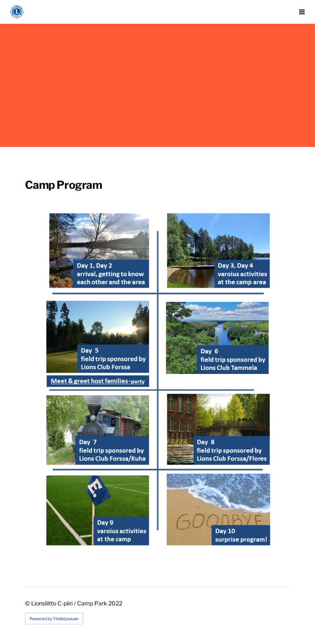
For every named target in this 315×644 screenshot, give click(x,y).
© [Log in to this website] (28, 603)
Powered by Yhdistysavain (54, 619)
